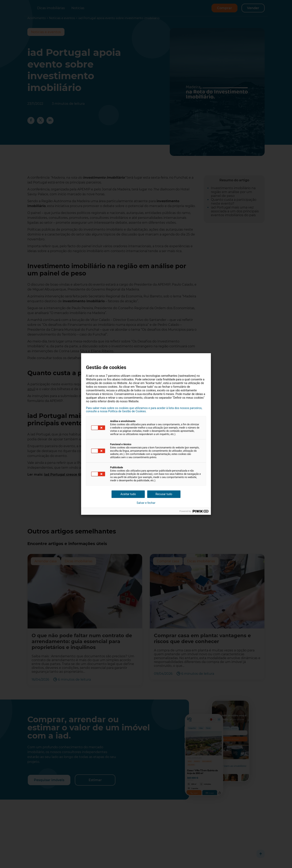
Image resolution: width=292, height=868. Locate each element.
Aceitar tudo (128, 494)
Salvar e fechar (146, 503)
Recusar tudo (164, 494)
